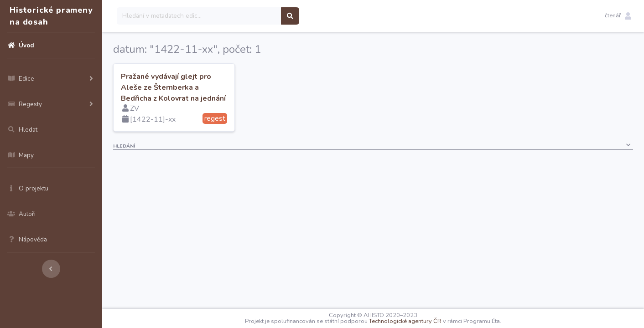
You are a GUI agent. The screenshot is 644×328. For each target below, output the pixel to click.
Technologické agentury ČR (405, 321)
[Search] (199, 16)
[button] (618, 16)
